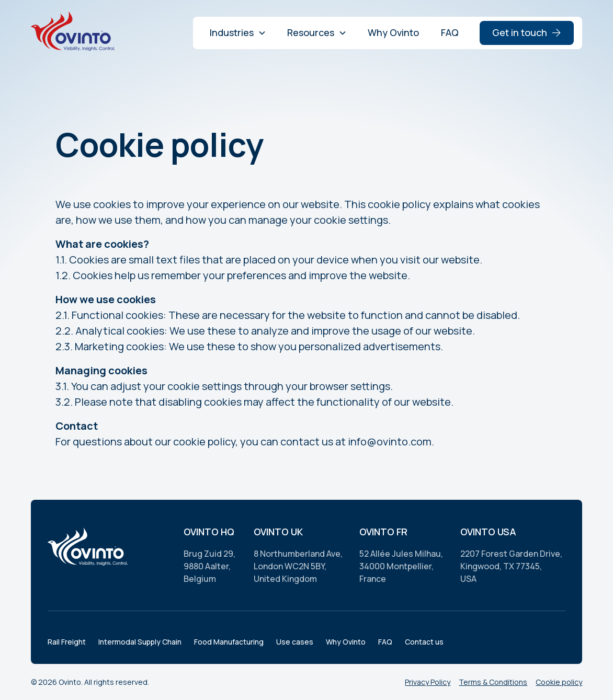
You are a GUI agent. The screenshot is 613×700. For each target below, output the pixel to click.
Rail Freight (67, 642)
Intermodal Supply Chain (140, 642)
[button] (238, 33)
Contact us (424, 642)
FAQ (450, 32)
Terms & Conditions (493, 682)
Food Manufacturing (229, 642)
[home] (75, 33)
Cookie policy (559, 682)
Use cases (295, 642)
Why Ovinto (393, 32)
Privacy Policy (428, 682)
